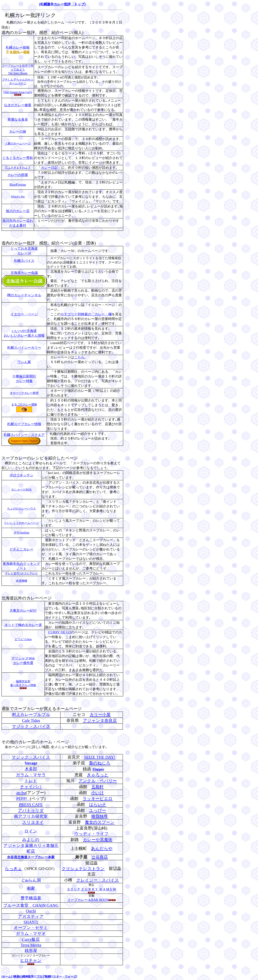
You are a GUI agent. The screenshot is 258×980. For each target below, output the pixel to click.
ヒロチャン (31, 960)
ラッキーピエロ (98, 799)
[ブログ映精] (43, 976)
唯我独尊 (100, 816)
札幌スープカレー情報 (24, 424)
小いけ (98, 793)
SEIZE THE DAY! (100, 757)
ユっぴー (98, 810)
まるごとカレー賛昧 (24, 404)
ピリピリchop (23, 639)
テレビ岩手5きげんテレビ (21, 573)
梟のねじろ (100, 763)
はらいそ (98, 804)
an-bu (21, 793)
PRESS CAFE (31, 804)
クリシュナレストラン (83, 869)
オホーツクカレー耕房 (24, 393)
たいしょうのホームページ (21, 523)
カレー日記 (49, 168)
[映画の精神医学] (24, 976)
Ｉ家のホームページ (18, 143)
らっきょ (13, 869)
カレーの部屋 (18, 175)
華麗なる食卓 (18, 119)
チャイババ (31, 787)
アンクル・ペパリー (98, 781)
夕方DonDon (21, 533)
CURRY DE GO (60, 632)
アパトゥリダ (31, 810)
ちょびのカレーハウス (21, 509)
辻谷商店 (100, 857)
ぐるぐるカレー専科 (18, 158)
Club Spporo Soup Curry (18, 92)
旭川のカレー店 (18, 211)
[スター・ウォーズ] (65, 976)
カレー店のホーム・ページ (44, 742)
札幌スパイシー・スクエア (24, 435)
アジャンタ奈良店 (100, 720)
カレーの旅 (18, 131)
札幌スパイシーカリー (24, 348)
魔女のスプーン (100, 822)
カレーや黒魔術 (98, 840)
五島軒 (98, 787)
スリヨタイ (33, 822)
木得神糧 (21, 581)
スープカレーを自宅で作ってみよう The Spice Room (18, 69)
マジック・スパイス (31, 726)
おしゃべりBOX (21, 490)
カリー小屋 (100, 715)
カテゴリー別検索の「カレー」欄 (86, 314)
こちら (79, 357)
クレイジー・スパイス (98, 880)
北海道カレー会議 (24, 273)
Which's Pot (18, 197)
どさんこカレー (21, 549)
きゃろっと (98, 775)
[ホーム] (7, 976)
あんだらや (102, 848)
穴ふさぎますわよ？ (18, 168)
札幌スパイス (24, 261)
